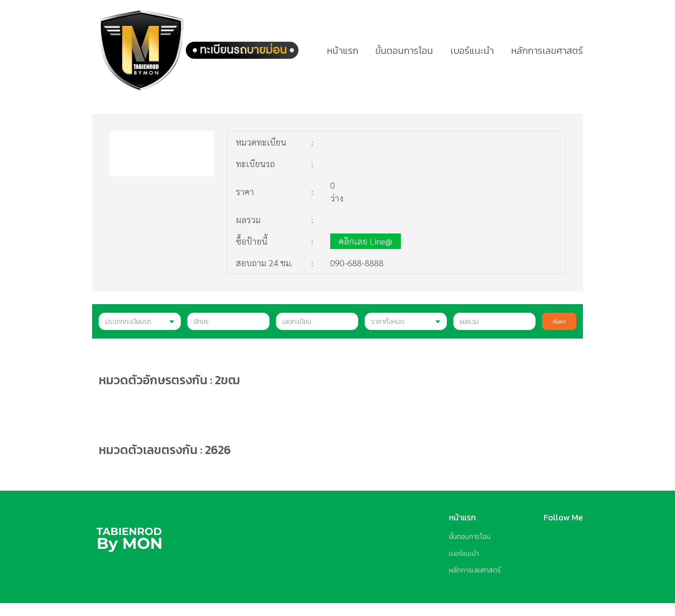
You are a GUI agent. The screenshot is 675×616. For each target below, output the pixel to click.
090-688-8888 (357, 263)
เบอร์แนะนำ (472, 51)
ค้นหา (559, 321)
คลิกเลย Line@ (365, 241)
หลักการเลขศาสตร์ (547, 51)
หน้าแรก (342, 51)
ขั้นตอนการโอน (404, 51)
